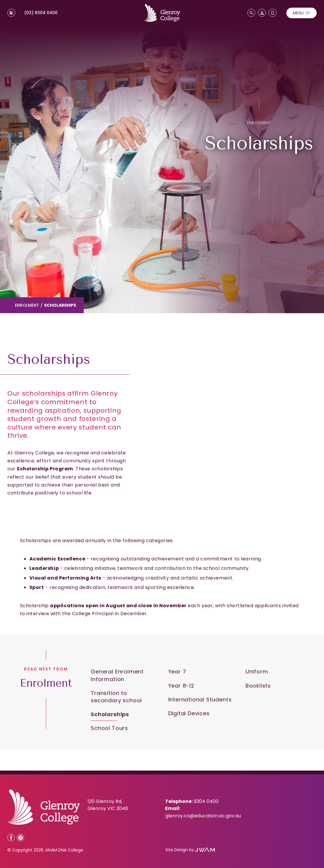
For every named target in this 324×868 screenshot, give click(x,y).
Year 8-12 (181, 686)
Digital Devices (189, 713)
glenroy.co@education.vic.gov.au (203, 816)
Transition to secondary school (116, 697)
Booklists (258, 686)
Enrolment (27, 305)
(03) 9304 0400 (41, 13)
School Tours (109, 728)
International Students (200, 699)
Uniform (257, 672)
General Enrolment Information (117, 675)
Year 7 (177, 672)
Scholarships (110, 714)
